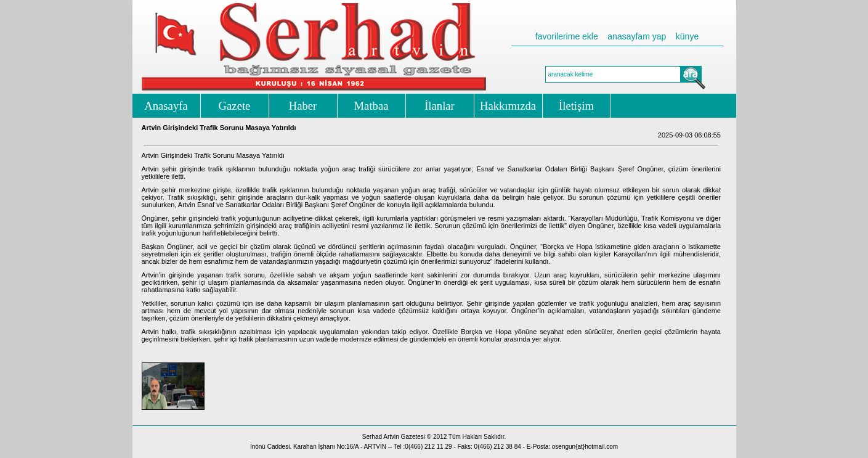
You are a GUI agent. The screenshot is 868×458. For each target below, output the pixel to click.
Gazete (235, 106)
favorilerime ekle (567, 36)
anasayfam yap (637, 36)
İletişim (576, 106)
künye (687, 36)
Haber (303, 106)
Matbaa (371, 106)
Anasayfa (166, 106)
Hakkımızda (508, 106)
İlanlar (440, 106)
